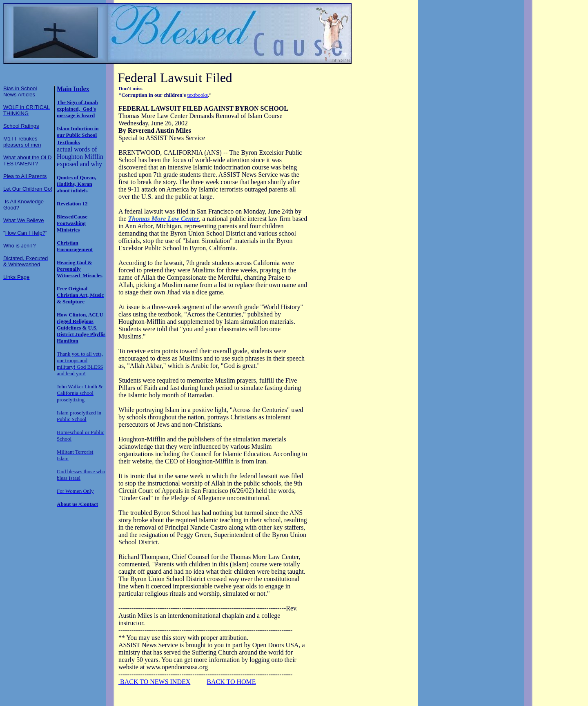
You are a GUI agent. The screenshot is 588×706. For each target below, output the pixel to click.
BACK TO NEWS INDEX (154, 682)
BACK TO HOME (231, 682)
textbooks (198, 95)
